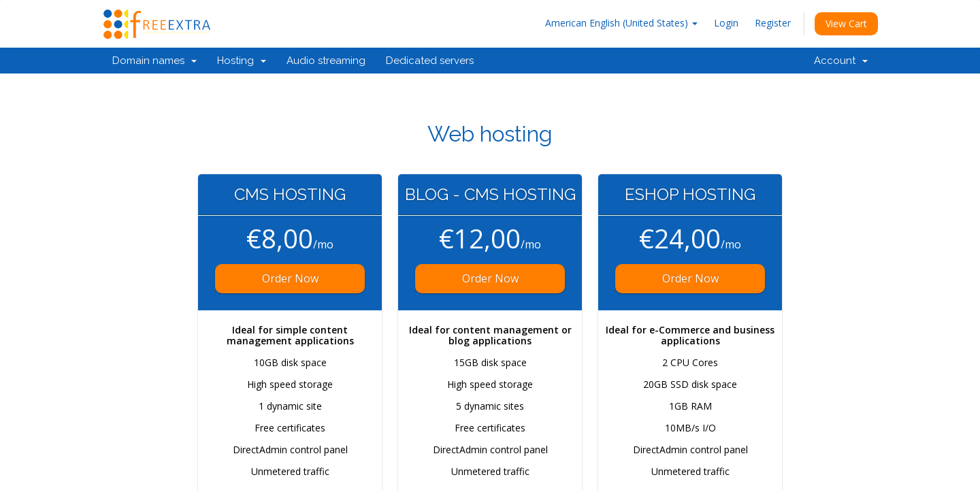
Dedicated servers (430, 61)
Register (773, 23)
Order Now (290, 278)
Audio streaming (326, 61)
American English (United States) (621, 23)
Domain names (154, 61)
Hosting (242, 61)
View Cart (846, 23)
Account (841, 61)
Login (726, 23)
